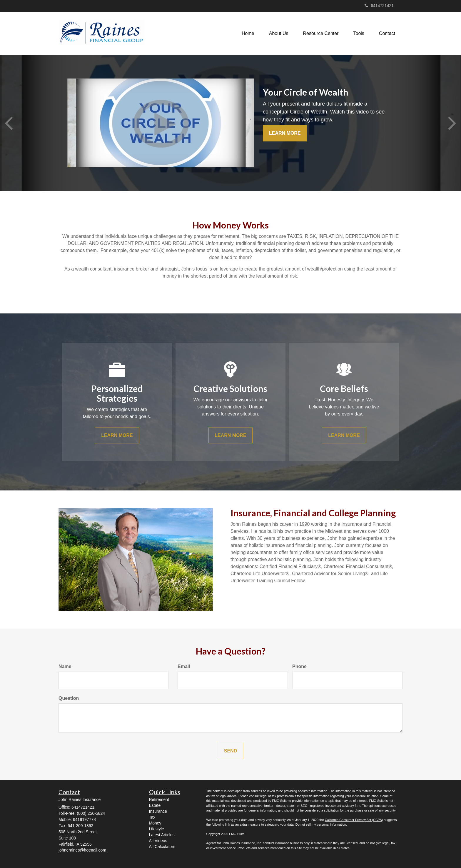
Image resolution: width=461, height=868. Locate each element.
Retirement (159, 799)
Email (184, 666)
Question (69, 698)
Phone (299, 666)
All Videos (158, 841)
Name (65, 666)
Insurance (158, 811)
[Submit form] (230, 751)
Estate (155, 805)
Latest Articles (162, 835)
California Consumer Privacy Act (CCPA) (354, 820)
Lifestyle (157, 829)
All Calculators (162, 847)
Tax (152, 817)
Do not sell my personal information (321, 824)
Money (155, 823)
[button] (279, 34)
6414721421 (379, 6)
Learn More (285, 133)
